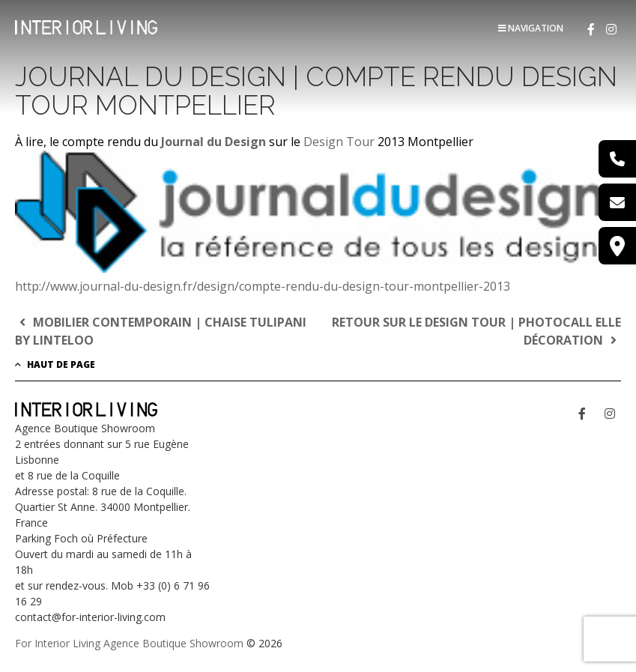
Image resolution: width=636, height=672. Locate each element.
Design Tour (339, 142)
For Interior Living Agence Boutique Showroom (129, 643)
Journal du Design (213, 142)
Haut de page (55, 364)
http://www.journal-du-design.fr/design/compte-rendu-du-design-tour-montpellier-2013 (263, 286)
